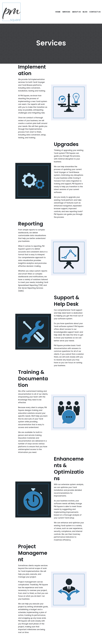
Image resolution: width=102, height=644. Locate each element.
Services (66, 12)
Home (58, 12)
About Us (76, 12)
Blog (85, 12)
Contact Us (95, 12)
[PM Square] (11, 12)
